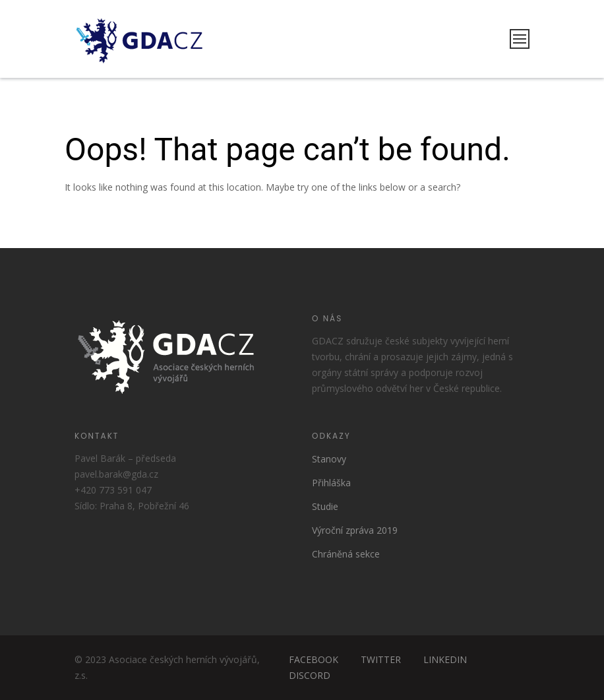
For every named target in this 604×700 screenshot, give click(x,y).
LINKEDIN (445, 659)
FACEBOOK (314, 659)
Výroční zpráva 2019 (355, 530)
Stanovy (329, 459)
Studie (325, 506)
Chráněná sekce (346, 554)
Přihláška (331, 483)
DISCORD (310, 675)
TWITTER (381, 659)
